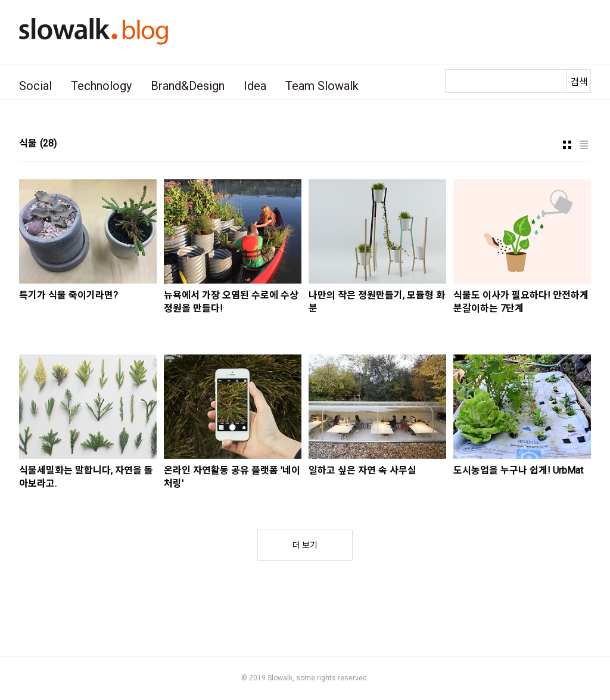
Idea (255, 86)
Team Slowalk (322, 86)
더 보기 (305, 545)
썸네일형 (567, 145)
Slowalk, (281, 678)
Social (35, 86)
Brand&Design (188, 86)
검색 (579, 82)
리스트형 (584, 145)
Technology (101, 86)
